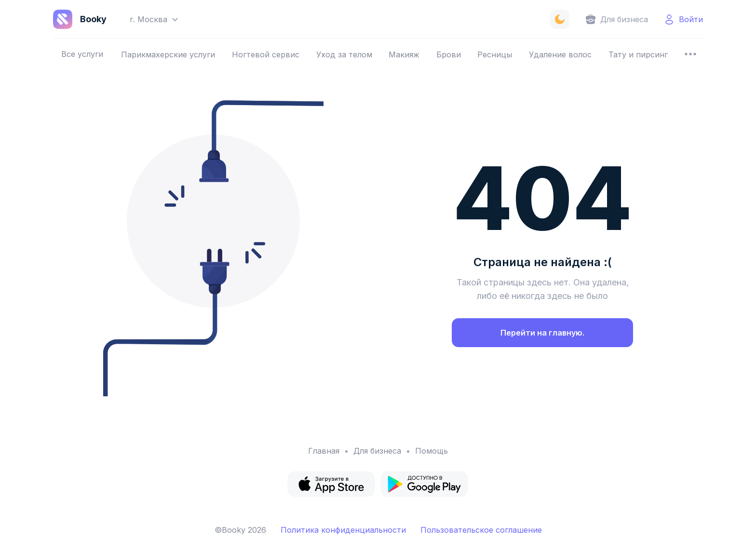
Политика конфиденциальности (343, 530)
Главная (324, 451)
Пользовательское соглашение (481, 530)
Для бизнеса (377, 451)
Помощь (432, 451)
